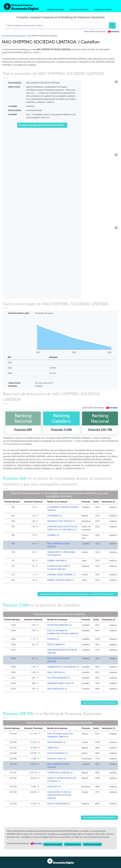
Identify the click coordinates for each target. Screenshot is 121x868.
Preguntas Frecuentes (53, 844)
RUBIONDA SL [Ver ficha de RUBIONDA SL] (53, 639)
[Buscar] (113, 25)
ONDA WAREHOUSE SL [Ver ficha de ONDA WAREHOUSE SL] (57, 689)
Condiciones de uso (73, 844)
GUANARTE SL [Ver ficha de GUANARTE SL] (53, 535)
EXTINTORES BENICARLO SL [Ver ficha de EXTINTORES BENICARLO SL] (60, 625)
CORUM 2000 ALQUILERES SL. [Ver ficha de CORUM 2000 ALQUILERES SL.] (60, 773)
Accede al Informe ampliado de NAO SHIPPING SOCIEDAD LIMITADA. (43, 125)
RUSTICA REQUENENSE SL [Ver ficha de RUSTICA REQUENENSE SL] (59, 804)
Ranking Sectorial (103, 10)
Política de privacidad (92, 844)
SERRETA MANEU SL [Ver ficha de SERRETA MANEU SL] (56, 644)
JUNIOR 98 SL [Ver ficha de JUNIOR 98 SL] (53, 748)
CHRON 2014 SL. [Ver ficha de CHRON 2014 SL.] (54, 787)
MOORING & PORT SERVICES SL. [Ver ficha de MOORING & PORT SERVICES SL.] (61, 521)
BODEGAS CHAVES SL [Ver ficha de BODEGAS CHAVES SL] (57, 759)
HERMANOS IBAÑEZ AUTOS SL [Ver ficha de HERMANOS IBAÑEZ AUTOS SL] (61, 683)
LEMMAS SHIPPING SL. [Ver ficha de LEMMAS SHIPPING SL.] (57, 561)
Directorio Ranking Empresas (14, 36)
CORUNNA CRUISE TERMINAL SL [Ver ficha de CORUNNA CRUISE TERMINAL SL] (61, 575)
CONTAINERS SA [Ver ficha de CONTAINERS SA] (54, 516)
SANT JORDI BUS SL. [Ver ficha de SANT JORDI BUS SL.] (56, 672)
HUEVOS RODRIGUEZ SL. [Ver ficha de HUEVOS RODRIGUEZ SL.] (58, 753)
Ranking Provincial (79, 10)
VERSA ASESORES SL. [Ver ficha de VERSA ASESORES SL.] (57, 742)
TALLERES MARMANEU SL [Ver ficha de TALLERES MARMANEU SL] (59, 678)
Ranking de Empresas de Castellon (99, 703)
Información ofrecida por (102, 31)
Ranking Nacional (56, 10)
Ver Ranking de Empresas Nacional (99, 818)
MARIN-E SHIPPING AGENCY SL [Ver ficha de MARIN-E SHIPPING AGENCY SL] (61, 580)
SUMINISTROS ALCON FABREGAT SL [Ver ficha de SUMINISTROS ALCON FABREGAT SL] (63, 667)
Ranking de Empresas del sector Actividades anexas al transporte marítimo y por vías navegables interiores (79, 594)
